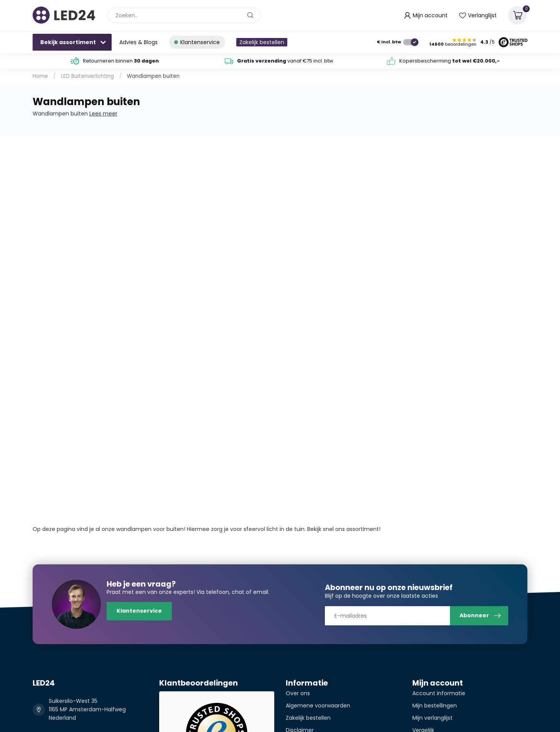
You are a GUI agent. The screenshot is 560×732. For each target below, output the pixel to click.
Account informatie (439, 693)
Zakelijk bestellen (262, 42)
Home (40, 76)
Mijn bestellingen (435, 706)
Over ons (298, 693)
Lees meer (103, 114)
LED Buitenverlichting (87, 76)
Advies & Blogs (138, 42)
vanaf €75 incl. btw (285, 61)
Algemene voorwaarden (318, 706)
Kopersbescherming (450, 61)
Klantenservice (139, 611)
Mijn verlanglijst (432, 718)
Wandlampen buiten (153, 76)
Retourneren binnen (121, 61)
